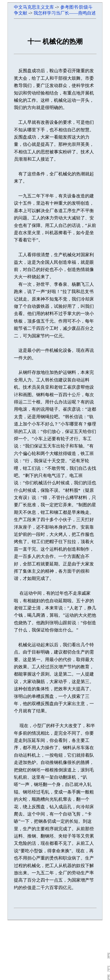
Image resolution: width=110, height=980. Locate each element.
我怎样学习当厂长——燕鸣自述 (65, 13)
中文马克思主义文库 (34, 7)
